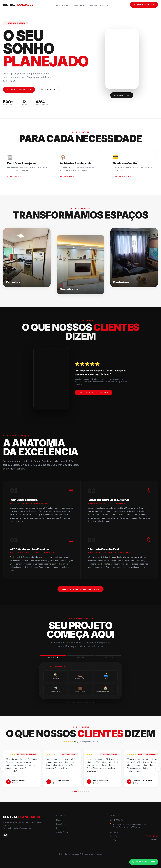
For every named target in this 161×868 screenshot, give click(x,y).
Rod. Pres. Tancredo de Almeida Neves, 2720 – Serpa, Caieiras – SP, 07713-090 (133, 826)
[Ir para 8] (88, 792)
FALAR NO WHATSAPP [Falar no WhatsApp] (144, 862)
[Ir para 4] (80, 792)
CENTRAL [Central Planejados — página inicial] (18, 5)
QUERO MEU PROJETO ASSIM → (94, 396)
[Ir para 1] (73, 792)
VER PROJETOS (48, 90)
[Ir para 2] (75, 792)
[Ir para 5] (82, 792)
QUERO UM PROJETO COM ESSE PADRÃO (80, 592)
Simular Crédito (99, 5)
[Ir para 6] (84, 792)
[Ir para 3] (78, 792)
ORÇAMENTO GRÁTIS (144, 5)
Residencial (79, 5)
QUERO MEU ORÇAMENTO (19, 90)
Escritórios (62, 5)
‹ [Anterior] (3, 769)
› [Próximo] (158, 769)
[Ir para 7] (86, 792)
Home (59, 820)
